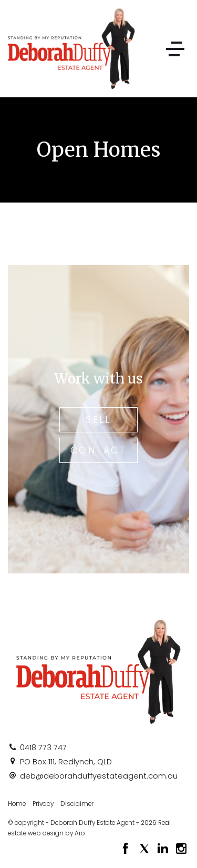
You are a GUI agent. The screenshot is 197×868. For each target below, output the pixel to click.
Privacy (43, 804)
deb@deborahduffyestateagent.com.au (99, 776)
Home (17, 804)
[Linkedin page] (164, 850)
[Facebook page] (127, 850)
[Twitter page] (146, 850)
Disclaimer (77, 804)
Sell (98, 420)
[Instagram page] (181, 850)
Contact (98, 450)
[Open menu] (175, 49)
